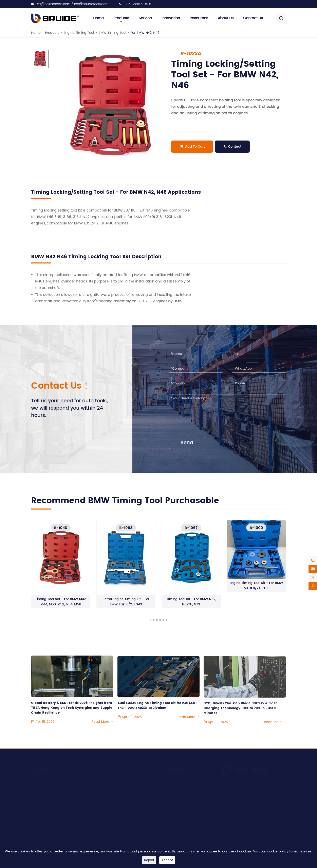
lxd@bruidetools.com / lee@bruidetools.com (72, 4)
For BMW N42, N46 (145, 33)
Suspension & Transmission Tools (58, 794)
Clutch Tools (41, 802)
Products (121, 18)
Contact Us (253, 18)
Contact (232, 147)
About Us (226, 18)
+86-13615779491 (137, 4)
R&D (114, 787)
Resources (199, 18)
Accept (167, 860)
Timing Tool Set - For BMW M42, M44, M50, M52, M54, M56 (61, 606)
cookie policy (278, 851)
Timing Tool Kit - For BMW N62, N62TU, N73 (191, 606)
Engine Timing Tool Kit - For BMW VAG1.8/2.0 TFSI (256, 589)
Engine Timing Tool (79, 33)
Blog (165, 787)
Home (98, 18)
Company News (174, 779)
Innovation (171, 18)
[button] (150, 624)
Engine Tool (40, 779)
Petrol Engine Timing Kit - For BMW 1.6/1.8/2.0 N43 (126, 606)
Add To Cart (192, 147)
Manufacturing (123, 794)
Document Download (179, 794)
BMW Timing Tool (112, 33)
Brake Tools (40, 817)
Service (145, 18)
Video (166, 802)
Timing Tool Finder (51, 833)
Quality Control (123, 802)
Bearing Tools (42, 810)
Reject (149, 860)
